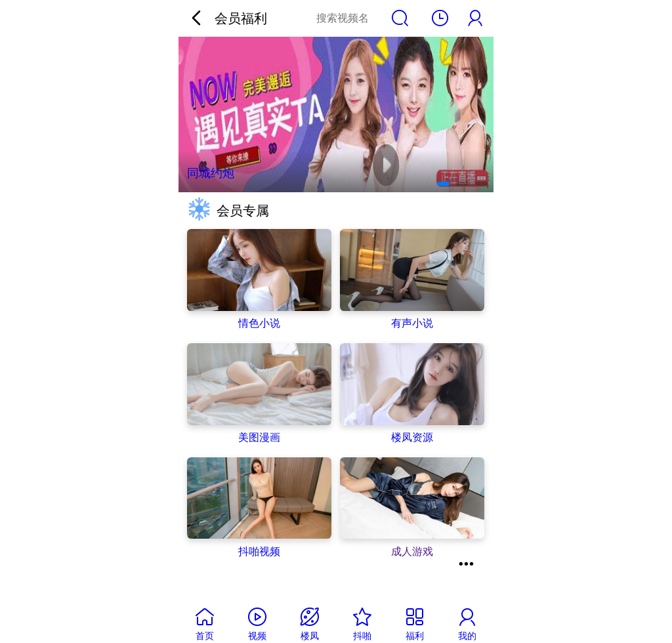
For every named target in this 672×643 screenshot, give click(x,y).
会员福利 (241, 18)
